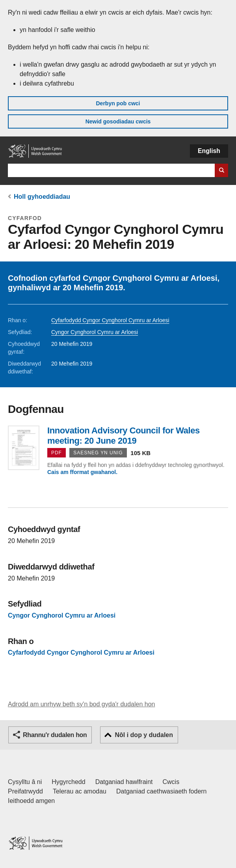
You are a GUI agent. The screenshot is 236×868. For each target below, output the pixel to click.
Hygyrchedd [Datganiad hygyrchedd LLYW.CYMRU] (68, 782)
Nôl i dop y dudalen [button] (144, 735)
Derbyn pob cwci (118, 103)
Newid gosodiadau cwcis (118, 121)
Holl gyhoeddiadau (42, 197)
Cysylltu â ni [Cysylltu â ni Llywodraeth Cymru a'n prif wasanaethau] (25, 782)
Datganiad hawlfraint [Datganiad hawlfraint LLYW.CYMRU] (124, 782)
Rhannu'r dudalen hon (55, 735)
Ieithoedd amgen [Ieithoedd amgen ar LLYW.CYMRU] (31, 801)
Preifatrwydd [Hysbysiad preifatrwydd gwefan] (25, 791)
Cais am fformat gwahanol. (82, 472)
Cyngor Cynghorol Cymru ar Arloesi (95, 332)
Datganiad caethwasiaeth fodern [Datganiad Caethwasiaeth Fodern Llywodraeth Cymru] (162, 791)
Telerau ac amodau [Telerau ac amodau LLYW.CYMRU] (80, 791)
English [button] (209, 151)
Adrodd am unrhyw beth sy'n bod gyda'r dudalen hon (81, 704)
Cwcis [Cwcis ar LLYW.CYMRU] (171, 782)
